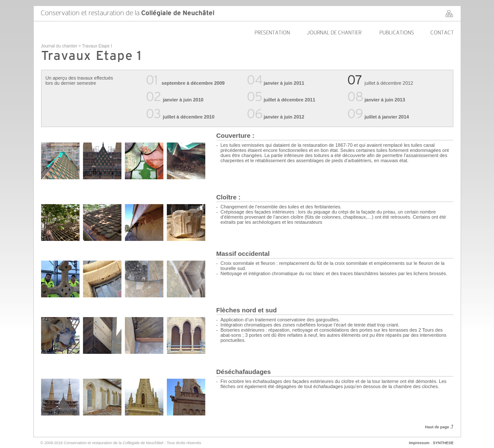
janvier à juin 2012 (276, 117)
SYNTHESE (443, 443)
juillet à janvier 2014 (378, 117)
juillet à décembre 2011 (281, 100)
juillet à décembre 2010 (180, 117)
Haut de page (439, 427)
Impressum (419, 443)
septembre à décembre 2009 (193, 83)
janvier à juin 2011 (276, 83)
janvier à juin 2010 (183, 100)
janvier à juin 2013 (376, 100)
